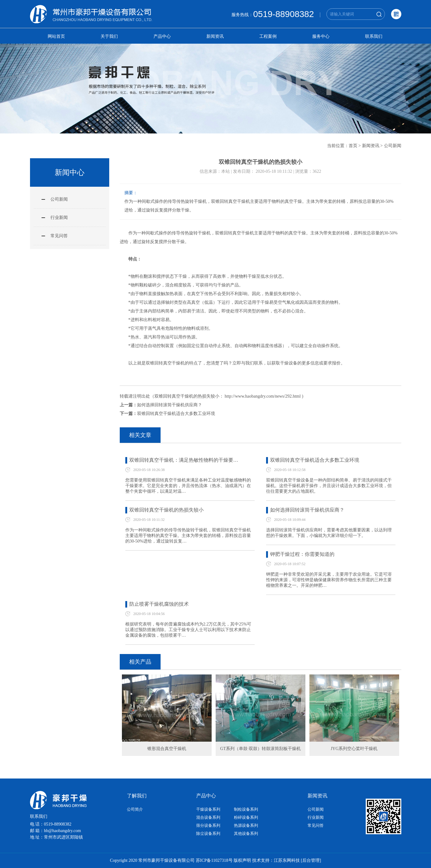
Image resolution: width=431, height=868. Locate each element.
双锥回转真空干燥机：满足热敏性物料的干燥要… (184, 460)
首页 (353, 146)
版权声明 (242, 860)
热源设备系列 (246, 825)
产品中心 (162, 36)
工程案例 (268, 36)
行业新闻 (59, 218)
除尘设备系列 (208, 833)
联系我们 (374, 36)
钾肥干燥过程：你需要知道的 (302, 554)
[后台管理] (311, 860)
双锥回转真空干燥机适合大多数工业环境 (176, 414)
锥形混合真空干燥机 (167, 749)
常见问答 (59, 236)
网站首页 (56, 36)
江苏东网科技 (287, 860)
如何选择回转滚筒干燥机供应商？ (170, 405)
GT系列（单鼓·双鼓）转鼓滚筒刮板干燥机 (260, 749)
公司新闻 (393, 146)
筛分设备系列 (208, 825)
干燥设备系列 (208, 809)
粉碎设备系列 (246, 817)
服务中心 (321, 36)
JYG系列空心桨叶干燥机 (354, 749)
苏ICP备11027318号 (214, 860)
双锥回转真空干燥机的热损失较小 (166, 510)
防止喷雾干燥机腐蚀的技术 (159, 604)
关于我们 (109, 36)
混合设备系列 (208, 817)
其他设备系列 (246, 833)
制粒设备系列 (246, 809)
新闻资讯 (215, 36)
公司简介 (135, 809)
